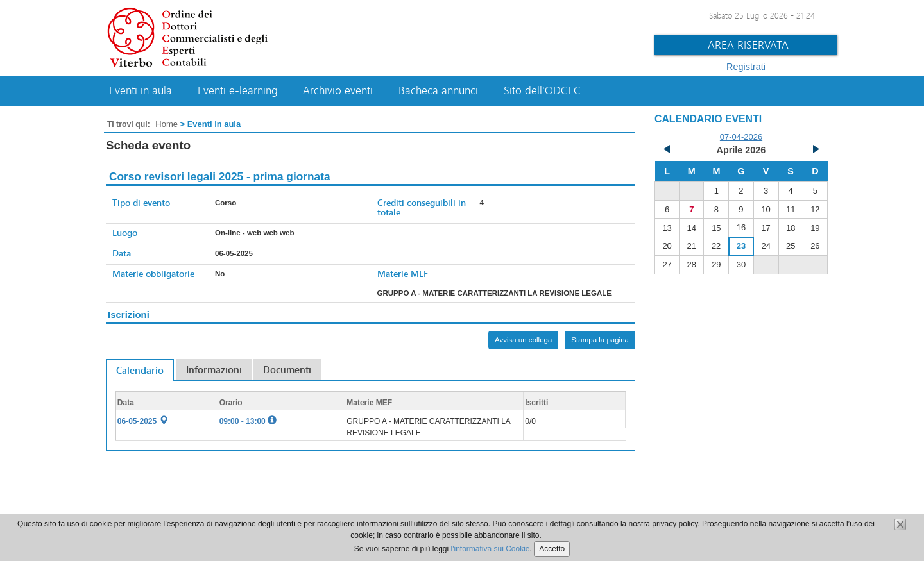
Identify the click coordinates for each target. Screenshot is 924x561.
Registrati (746, 67)
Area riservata (748, 45)
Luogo (125, 232)
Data (122, 253)
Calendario (140, 370)
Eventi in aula (141, 90)
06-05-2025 (143, 421)
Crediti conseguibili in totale (422, 207)
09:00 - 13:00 (248, 421)
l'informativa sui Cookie (491, 549)
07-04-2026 (741, 137)
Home (167, 124)
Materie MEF (403, 273)
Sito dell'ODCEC (542, 90)
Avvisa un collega (523, 340)
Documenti (287, 369)
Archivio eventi (338, 90)
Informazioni (214, 369)
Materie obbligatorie (153, 273)
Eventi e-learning (238, 90)
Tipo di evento (141, 202)
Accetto (552, 549)
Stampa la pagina (600, 340)
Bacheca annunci (438, 90)
